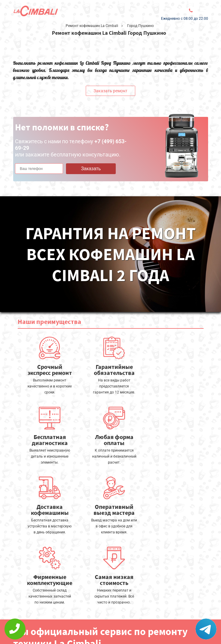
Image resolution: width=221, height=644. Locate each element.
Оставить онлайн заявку (109, 611)
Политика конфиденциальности (49, 625)
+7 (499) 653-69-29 (105, 628)
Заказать (91, 169)
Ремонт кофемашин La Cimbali (92, 26)
